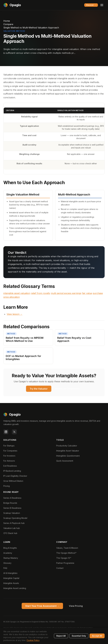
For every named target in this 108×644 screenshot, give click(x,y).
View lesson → (15, 314)
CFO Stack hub (10, 533)
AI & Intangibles (10, 573)
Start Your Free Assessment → (42, 606)
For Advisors (9, 461)
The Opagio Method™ (66, 553)
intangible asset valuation (17, 293)
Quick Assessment (65, 461)
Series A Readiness (12, 498)
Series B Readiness (12, 508)
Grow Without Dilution (13, 481)
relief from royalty (40, 293)
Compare (8, 24)
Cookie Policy (33, 640)
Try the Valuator (39, 389)
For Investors (9, 456)
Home (7, 21)
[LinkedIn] (6, 432)
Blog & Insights (10, 548)
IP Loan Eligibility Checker (15, 476)
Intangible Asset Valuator (68, 451)
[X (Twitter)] (14, 432)
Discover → (91, 5)
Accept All (97, 636)
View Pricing (76, 606)
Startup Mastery (11, 558)
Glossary (7, 563)
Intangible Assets (11, 583)
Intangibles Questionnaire (68, 456)
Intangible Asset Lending (15, 588)
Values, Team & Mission (67, 548)
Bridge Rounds (10, 503)
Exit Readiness (10, 466)
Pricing (7, 486)
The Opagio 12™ (64, 558)
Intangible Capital (11, 578)
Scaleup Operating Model (15, 518)
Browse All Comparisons (67, 389)
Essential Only (79, 636)
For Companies (10, 451)
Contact (60, 568)
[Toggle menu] (102, 5)
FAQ (5, 568)
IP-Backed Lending (12, 471)
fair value (87, 293)
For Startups (9, 446)
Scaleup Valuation (12, 513)
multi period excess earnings (66, 293)
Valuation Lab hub (12, 528)
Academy (8, 553)
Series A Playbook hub (14, 523)
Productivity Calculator (67, 446)
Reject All (61, 636)
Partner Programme (65, 563)
